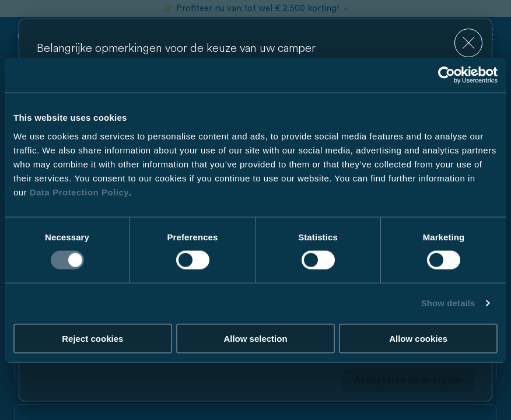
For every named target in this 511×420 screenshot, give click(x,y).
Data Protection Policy (79, 192)
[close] (469, 43)
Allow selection (255, 338)
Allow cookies (418, 338)
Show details (448, 303)
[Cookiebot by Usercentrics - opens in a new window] (447, 75)
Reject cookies (92, 338)
